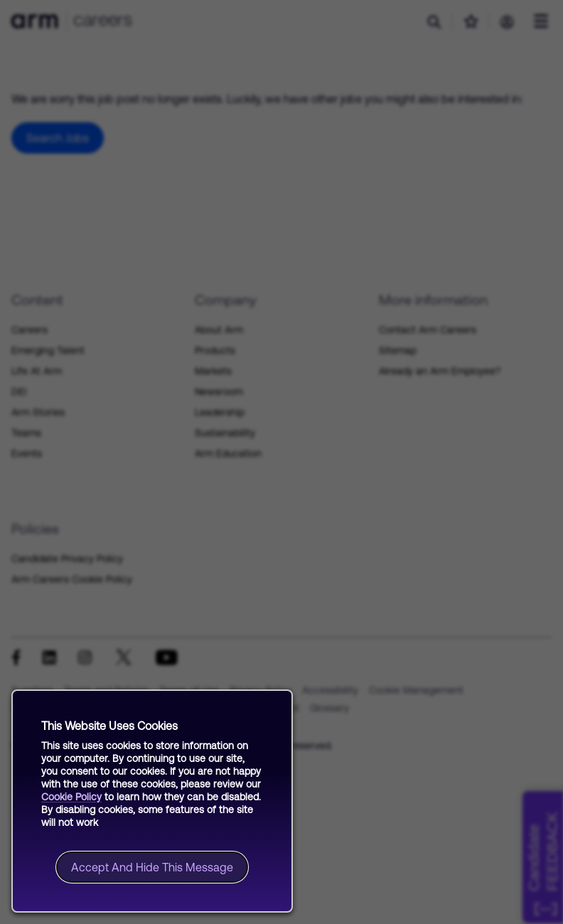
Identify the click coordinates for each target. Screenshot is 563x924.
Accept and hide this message (152, 867)
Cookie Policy (71, 797)
